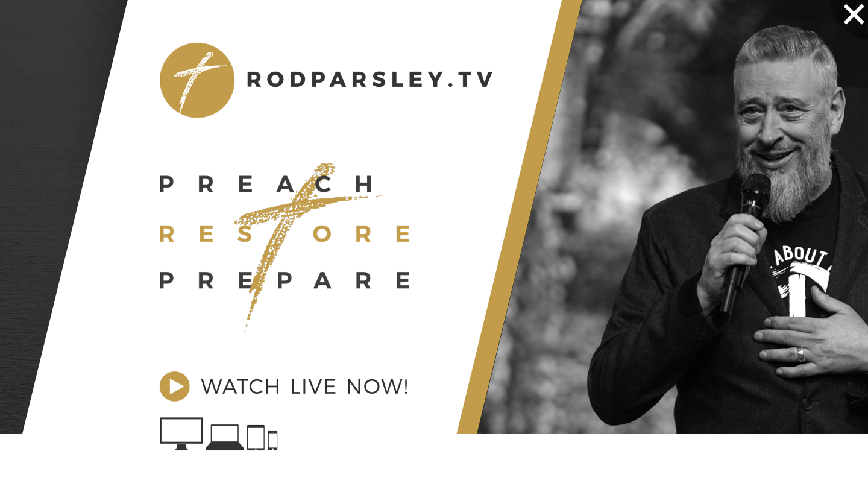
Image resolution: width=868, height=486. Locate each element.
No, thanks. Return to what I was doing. (326, 477)
